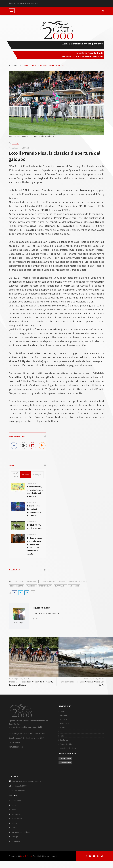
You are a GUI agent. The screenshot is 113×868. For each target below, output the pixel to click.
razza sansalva (45, 586)
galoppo (62, 581)
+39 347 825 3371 (18, 790)
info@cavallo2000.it (19, 786)
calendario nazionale (78, 581)
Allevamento (17, 814)
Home (12, 65)
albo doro (31, 586)
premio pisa (32, 581)
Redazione (64, 723)
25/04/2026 (32, 484)
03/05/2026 (32, 503)
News (14, 810)
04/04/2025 (25, 148)
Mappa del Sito (66, 744)
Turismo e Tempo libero (21, 832)
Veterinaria (16, 841)
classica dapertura (47, 581)
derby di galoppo (16, 586)
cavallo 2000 (18, 581)
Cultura (14, 823)
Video (62, 732)
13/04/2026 (32, 535)
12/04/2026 (32, 522)
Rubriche (64, 719)
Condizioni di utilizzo (68, 748)
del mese (26, 475)
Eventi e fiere (17, 819)
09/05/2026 (25, 679)
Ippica (20, 65)
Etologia (15, 837)
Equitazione (16, 801)
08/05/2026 (100, 679)
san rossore (74, 586)
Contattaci (64, 740)
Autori (62, 728)
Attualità (63, 715)
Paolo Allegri (14, 148)
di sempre (37, 475)
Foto (62, 736)
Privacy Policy (66, 758)
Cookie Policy (66, 763)
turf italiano (60, 586)
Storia (14, 828)
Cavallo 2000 (26, 856)
